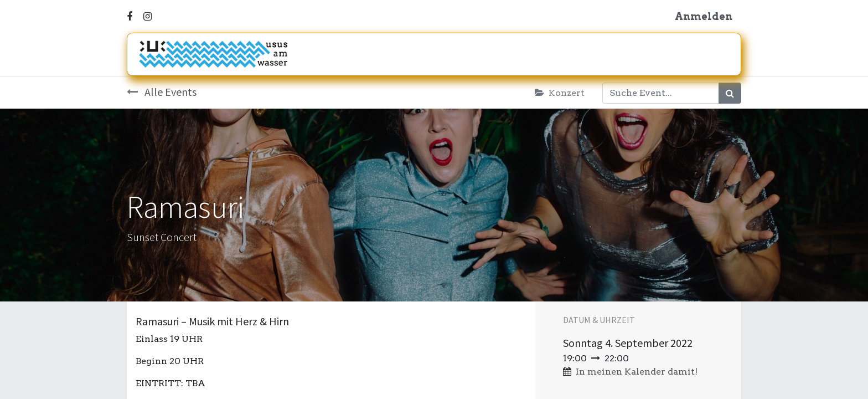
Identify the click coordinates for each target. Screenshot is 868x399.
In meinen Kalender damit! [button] (637, 372)
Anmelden (704, 16)
